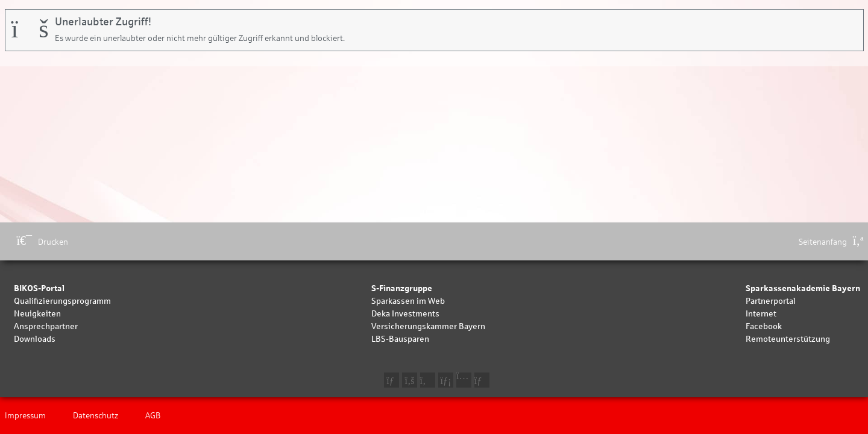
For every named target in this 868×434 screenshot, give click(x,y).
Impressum (25, 416)
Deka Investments (405, 314)
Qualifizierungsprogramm (62, 301)
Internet (761, 314)
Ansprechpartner (46, 326)
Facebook (764, 326)
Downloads (35, 339)
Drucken (43, 242)
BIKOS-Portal (39, 288)
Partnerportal (771, 301)
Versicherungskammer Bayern (428, 326)
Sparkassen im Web (408, 301)
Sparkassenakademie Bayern (803, 288)
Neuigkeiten (37, 314)
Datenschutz (96, 416)
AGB (153, 416)
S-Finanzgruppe (402, 288)
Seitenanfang (831, 242)
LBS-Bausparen (400, 339)
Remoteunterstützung (788, 339)
